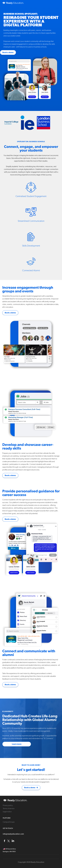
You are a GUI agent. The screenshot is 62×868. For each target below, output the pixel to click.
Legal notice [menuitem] (7, 812)
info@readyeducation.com (13, 834)
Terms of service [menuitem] (9, 809)
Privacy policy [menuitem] (8, 805)
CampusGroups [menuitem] (9, 822)
